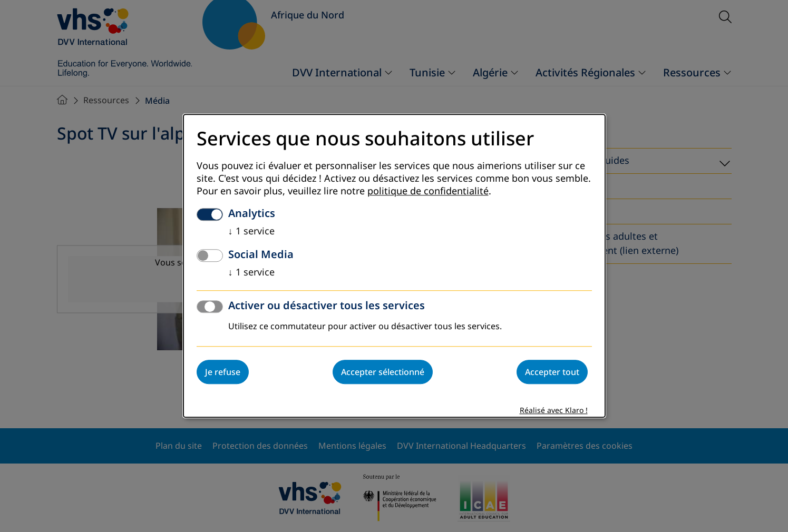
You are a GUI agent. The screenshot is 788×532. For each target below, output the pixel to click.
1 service (251, 232)
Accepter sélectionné (383, 372)
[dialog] (394, 266)
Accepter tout (552, 372)
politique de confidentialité (428, 192)
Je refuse (223, 372)
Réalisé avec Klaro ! (554, 411)
